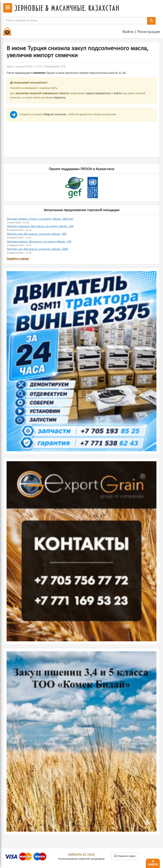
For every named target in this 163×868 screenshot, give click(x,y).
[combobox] (75, 21)
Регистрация (149, 32)
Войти (128, 32)
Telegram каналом (54, 115)
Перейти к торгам (18, 259)
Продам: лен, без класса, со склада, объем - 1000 (37, 249)
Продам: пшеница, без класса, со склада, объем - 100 (40, 226)
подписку (60, 98)
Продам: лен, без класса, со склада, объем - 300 (36, 234)
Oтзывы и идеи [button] (125, 856)
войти (118, 93)
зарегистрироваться (98, 93)
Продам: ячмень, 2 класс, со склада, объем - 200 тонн (40, 219)
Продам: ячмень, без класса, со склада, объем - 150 (39, 242)
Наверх (153, 862)
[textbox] (75, 21)
